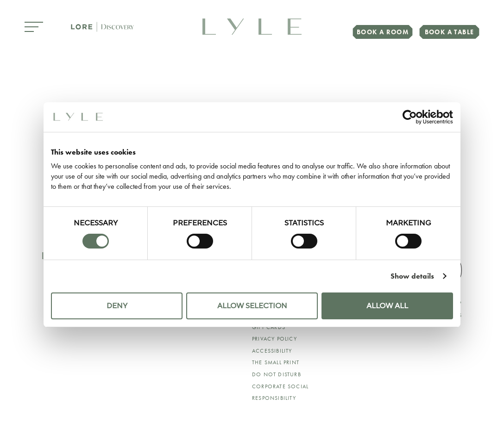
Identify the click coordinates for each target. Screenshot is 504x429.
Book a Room (383, 32)
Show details (412, 276)
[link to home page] (252, 26)
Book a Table (450, 32)
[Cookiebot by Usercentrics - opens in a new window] (413, 117)
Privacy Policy (274, 339)
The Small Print (276, 362)
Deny (117, 306)
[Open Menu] (34, 28)
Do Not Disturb (277, 374)
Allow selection (252, 306)
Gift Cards (269, 327)
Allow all (387, 306)
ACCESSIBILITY (272, 351)
